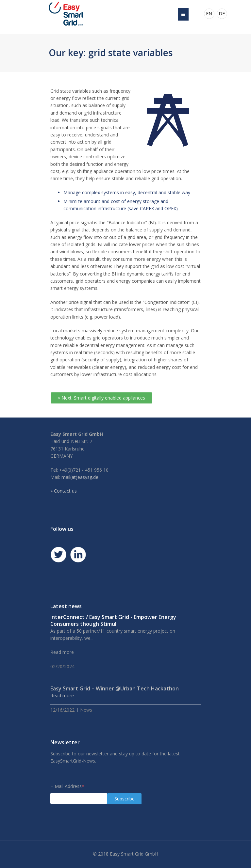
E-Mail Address (67, 786)
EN (209, 14)
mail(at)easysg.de (80, 477)
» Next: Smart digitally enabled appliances (101, 398)
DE (222, 14)
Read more (62, 695)
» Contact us (64, 491)
